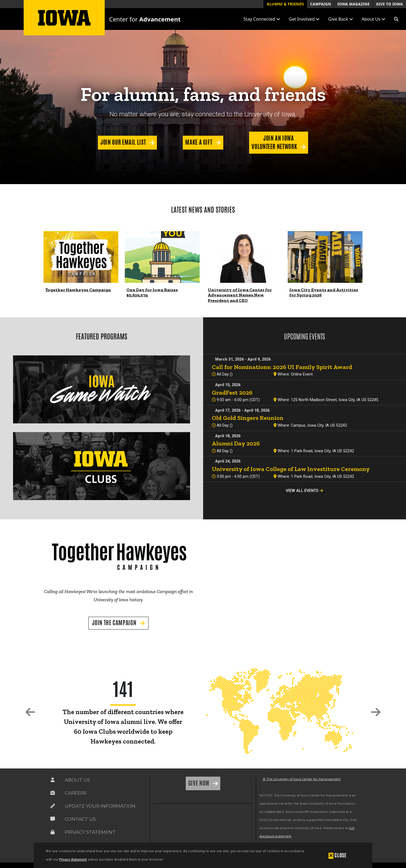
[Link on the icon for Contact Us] (52, 819)
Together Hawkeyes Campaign (78, 290)
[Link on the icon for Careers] (52, 793)
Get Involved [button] (304, 19)
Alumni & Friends (285, 4)
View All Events (304, 491)
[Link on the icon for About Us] (52, 780)
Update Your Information (100, 806)
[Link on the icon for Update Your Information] (52, 806)
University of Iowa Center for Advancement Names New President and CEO (240, 295)
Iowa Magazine (354, 4)
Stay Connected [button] (262, 19)
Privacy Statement (73, 859)
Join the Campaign (115, 623)
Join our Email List (124, 142)
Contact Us (80, 819)
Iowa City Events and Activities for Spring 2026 (324, 292)
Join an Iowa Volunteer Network (275, 142)
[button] (396, 19)
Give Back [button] (341, 19)
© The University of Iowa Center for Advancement (302, 779)
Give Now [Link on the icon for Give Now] (199, 783)
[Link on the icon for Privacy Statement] (52, 832)
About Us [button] (374, 19)
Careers (76, 793)
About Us (77, 780)
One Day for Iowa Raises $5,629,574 (152, 292)
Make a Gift (199, 142)
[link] (81, 257)
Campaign (320, 4)
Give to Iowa (390, 4)
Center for (145, 19)
